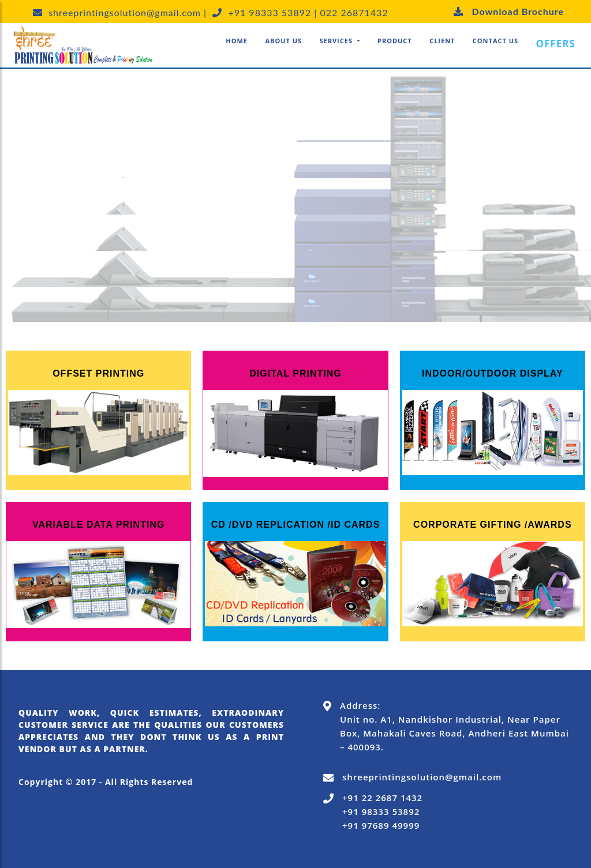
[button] (340, 41)
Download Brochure (504, 11)
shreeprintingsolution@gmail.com (422, 777)
